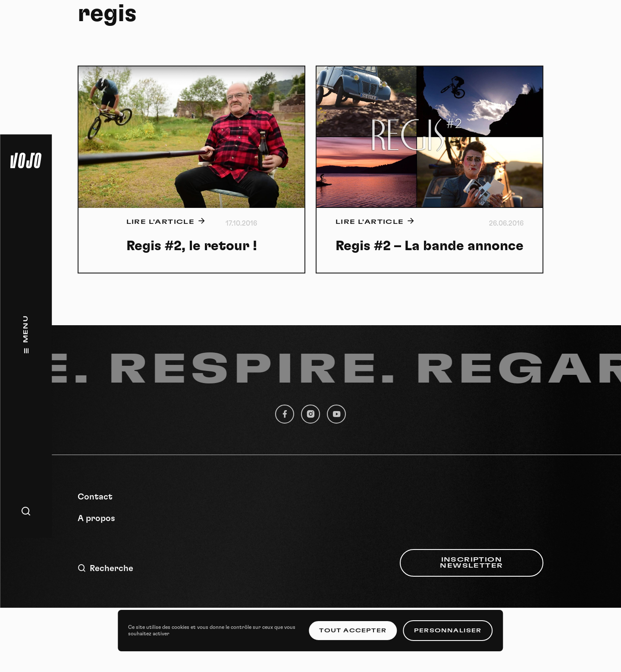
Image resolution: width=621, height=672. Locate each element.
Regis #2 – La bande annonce (430, 246)
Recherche (105, 568)
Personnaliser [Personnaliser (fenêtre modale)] (448, 631)
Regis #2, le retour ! (192, 246)
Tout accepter (353, 631)
